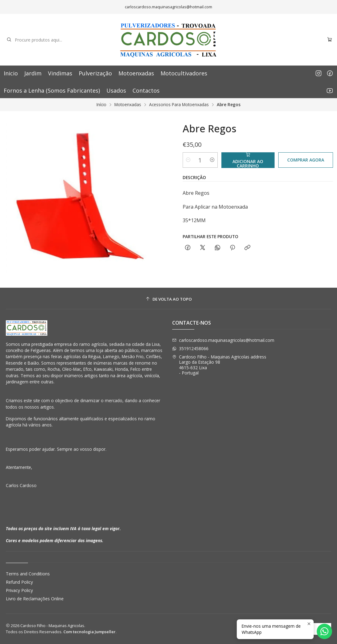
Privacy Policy (19, 590)
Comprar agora (306, 160)
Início (101, 105)
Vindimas (60, 73)
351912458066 (190, 348)
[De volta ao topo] (169, 299)
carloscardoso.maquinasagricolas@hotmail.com (223, 340)
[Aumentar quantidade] (212, 160)
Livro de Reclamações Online (35, 599)
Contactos (146, 90)
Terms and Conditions (28, 574)
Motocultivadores (184, 73)
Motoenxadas (136, 73)
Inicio (11, 73)
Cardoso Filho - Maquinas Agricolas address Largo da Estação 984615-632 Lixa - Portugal (219, 365)
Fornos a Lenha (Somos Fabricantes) (52, 90)
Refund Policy (19, 582)
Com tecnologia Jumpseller (89, 632)
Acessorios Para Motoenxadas (179, 105)
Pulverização (95, 73)
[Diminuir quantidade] (188, 160)
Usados (116, 90)
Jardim (33, 73)
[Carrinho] (330, 40)
